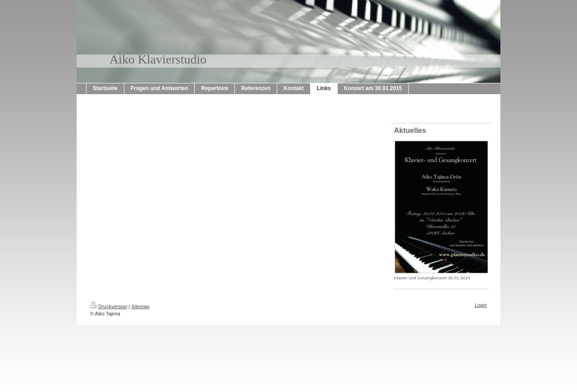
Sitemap (140, 306)
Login (481, 305)
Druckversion (109, 306)
